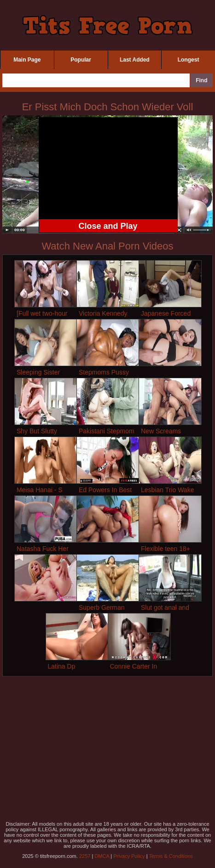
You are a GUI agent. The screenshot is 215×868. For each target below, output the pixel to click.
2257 (85, 856)
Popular (81, 60)
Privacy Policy (129, 856)
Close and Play (108, 226)
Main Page (27, 60)
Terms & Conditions (171, 856)
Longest (189, 60)
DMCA (102, 856)
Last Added (135, 60)
